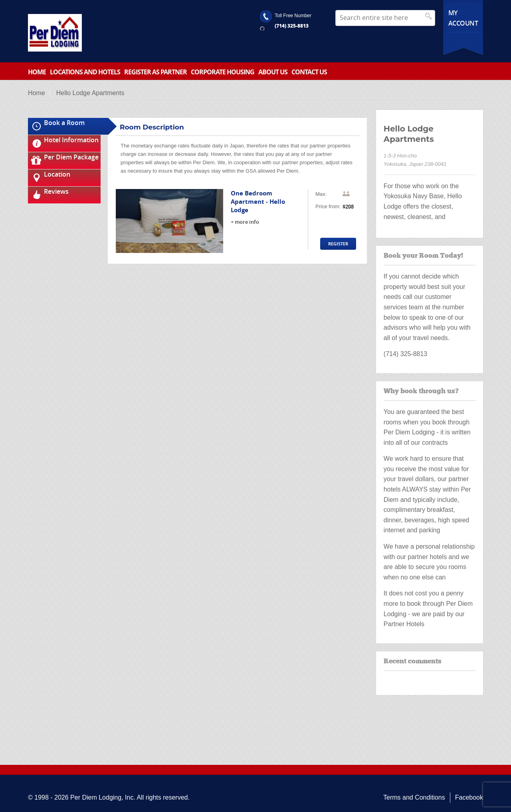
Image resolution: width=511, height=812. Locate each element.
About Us (273, 72)
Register (338, 244)
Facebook (469, 797)
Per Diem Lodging (96, 797)
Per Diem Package (71, 157)
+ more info (245, 222)
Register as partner (155, 72)
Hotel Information (71, 140)
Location (57, 174)
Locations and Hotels (85, 72)
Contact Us (309, 72)
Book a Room (64, 123)
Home (37, 72)
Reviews (56, 191)
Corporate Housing (223, 72)
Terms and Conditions (414, 797)
